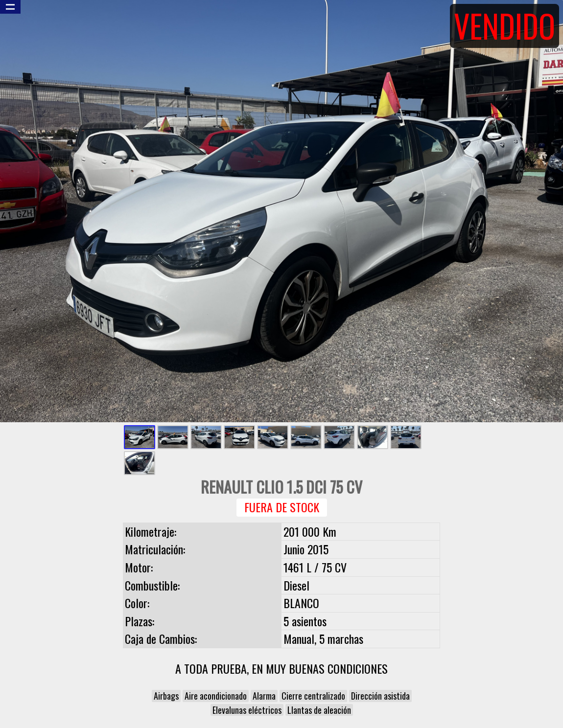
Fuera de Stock (282, 507)
